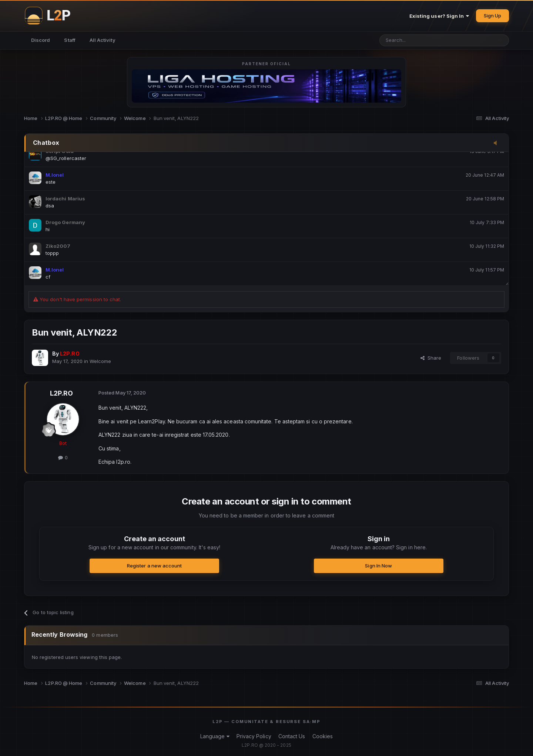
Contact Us (292, 736)
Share (431, 358)
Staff (70, 40)
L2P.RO (61, 393)
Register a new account (154, 566)
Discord (41, 40)
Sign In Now (378, 566)
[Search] (417, 40)
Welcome (100, 361)
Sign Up (492, 16)
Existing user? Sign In (439, 16)
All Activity (103, 40)
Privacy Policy (254, 736)
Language (215, 736)
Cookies (323, 736)
